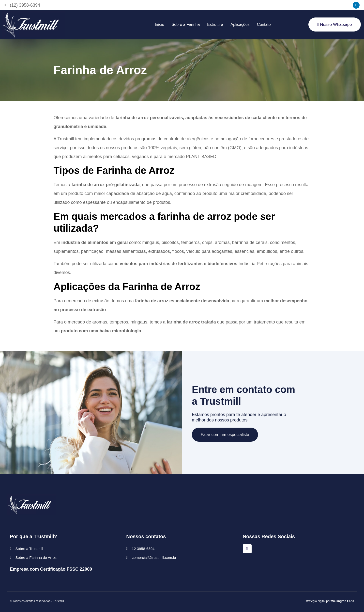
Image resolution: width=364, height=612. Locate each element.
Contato (264, 24)
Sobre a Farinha (186, 24)
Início (159, 24)
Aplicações (240, 24)
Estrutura (215, 24)
